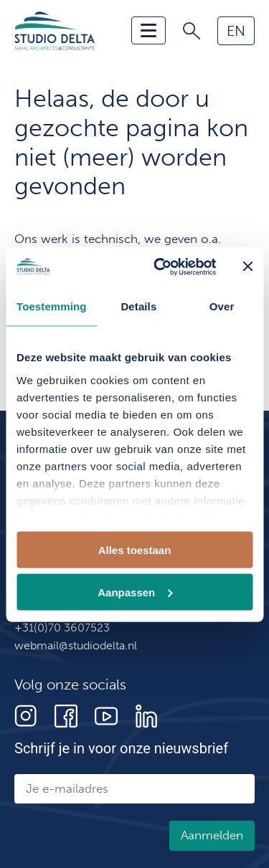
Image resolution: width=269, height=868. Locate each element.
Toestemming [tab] (52, 306)
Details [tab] (138, 306)
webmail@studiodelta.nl (76, 645)
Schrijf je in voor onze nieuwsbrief (121, 748)
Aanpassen (135, 592)
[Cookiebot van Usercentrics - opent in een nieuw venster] (160, 267)
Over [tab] (222, 306)
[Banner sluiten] (247, 267)
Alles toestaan (135, 550)
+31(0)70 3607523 (62, 628)
